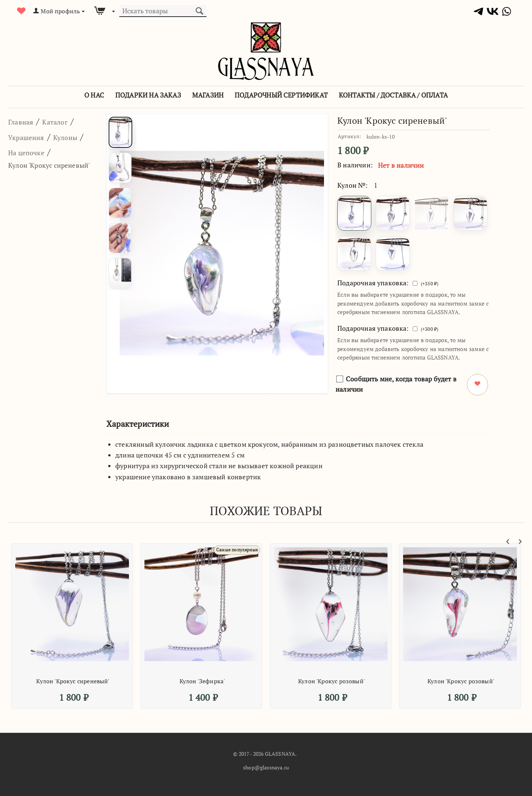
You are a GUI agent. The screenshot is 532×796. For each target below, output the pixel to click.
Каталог (66, 121)
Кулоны (24, 152)
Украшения (32, 137)
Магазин (208, 95)
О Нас (94, 95)
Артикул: (349, 136)
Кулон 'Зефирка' (202, 681)
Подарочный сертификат (281, 95)
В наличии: (355, 165)
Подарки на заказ (148, 95)
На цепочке (32, 167)
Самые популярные (234, 550)
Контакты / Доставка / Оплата (393, 95)
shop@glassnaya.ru (266, 767)
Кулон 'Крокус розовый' (332, 681)
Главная (25, 121)
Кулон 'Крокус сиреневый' (73, 681)
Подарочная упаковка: (373, 283)
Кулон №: (352, 185)
